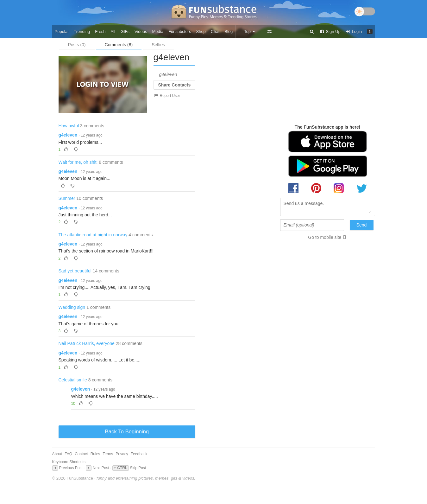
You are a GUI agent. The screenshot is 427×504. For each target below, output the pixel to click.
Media (158, 32)
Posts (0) (77, 45)
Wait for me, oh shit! (78, 162)
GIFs (125, 32)
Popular (62, 32)
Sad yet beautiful (75, 271)
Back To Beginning (127, 432)
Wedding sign (72, 307)
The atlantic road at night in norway (93, 235)
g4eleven (68, 135)
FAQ (68, 454)
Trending (82, 32)
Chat (215, 32)
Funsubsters (180, 32)
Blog (229, 32)
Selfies (158, 45)
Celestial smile (73, 380)
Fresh (100, 32)
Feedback (139, 454)
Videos (141, 32)
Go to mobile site (325, 237)
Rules (95, 454)
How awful (69, 126)
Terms (108, 454)
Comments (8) (119, 45)
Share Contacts (175, 85)
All (113, 32)
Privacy (122, 454)
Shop (201, 32)
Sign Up (330, 32)
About (57, 454)
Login (354, 32)
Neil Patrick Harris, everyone (87, 343)
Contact (81, 454)
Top (250, 32)
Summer (67, 198)
